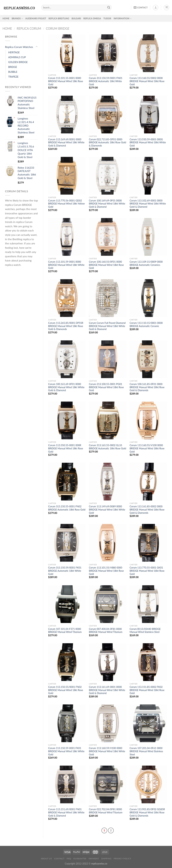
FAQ (69, 859)
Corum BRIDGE (58, 28)
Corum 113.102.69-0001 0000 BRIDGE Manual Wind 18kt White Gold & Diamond (148, 204)
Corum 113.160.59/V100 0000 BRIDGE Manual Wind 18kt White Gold (107, 751)
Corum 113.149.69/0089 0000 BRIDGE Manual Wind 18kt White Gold (107, 510)
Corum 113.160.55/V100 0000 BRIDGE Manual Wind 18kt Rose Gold (147, 448)
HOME (6, 18)
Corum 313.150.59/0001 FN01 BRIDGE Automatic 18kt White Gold (106, 81)
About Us (46, 859)
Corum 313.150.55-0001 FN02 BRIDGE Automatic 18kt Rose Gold (67, 508)
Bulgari (76, 18)
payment (94, 859)
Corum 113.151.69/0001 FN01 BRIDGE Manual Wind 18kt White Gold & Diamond (66, 812)
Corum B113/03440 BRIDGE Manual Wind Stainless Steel (145, 631)
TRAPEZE (13, 77)
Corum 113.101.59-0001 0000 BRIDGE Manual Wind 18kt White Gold (66, 265)
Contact (59, 859)
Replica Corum (29, 28)
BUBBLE (13, 72)
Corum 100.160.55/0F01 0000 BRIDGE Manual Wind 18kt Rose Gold (106, 265)
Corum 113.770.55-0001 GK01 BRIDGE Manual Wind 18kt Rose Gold (147, 571)
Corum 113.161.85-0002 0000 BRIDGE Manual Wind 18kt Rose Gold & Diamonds (147, 510)
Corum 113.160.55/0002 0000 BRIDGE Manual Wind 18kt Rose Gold (147, 81)
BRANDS (17, 19)
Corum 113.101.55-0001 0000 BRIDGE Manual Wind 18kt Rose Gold (66, 81)
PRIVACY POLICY (122, 859)
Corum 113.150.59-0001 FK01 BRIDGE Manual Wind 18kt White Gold (66, 751)
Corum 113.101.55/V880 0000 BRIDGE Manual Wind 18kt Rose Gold (106, 571)
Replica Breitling (59, 18)
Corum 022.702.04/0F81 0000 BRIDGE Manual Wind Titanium (106, 811)
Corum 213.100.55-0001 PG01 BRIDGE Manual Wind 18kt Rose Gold (106, 387)
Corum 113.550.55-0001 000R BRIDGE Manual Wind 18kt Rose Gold (66, 448)
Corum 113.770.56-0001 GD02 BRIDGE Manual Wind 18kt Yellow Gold (66, 204)
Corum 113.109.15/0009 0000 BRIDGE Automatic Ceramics (146, 263)
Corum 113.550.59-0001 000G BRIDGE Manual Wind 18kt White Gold (148, 142)
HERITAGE (14, 52)
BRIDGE (13, 67)
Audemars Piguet (36, 18)
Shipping (106, 859)
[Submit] (109, 8)
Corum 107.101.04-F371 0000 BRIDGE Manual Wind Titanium (65, 631)
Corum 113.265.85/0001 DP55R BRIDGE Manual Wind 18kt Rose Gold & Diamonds (66, 326)
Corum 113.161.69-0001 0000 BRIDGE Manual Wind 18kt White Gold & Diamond (107, 690)
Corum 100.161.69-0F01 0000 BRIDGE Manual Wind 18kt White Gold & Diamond (66, 387)
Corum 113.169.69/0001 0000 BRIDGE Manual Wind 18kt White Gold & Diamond (66, 142)
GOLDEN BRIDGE (18, 62)
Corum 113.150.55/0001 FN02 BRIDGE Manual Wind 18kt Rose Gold (66, 690)
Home (7, 28)
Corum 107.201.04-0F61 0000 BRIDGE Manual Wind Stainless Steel (146, 751)
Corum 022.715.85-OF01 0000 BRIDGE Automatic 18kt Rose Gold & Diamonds (107, 142)
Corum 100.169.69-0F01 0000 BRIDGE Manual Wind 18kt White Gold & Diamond (107, 204)
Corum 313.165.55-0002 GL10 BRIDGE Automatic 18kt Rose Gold (107, 447)
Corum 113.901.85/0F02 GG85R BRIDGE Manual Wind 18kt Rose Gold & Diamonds (147, 812)
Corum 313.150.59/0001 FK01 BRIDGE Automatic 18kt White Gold (65, 571)
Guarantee (80, 859)
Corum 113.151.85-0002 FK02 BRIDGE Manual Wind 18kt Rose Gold (147, 690)
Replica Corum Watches (19, 47)
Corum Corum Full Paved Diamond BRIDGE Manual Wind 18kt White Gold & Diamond (107, 326)
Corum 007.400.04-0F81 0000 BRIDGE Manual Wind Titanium (106, 631)
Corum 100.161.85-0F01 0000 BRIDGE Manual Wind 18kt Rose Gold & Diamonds (147, 387)
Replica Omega (92, 18)
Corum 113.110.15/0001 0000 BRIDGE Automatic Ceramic (146, 324)
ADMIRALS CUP (17, 57)
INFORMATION (123, 19)
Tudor (107, 18)
